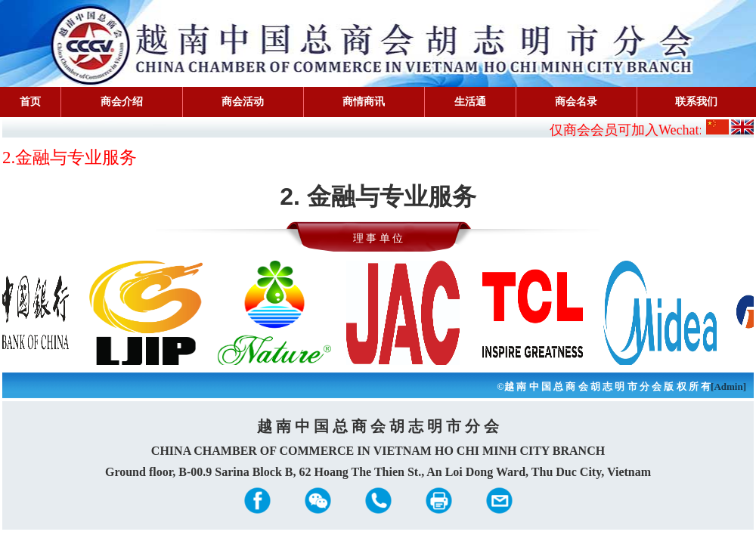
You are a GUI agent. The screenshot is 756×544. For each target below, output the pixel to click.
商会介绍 (122, 102)
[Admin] (728, 386)
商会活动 (243, 102)
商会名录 (576, 102)
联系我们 (696, 102)
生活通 (470, 102)
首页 (30, 102)
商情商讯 (364, 102)
